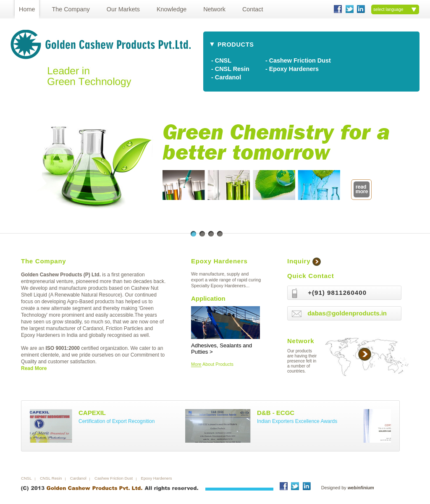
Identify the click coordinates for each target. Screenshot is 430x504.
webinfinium (361, 488)
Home (27, 9)
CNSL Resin (51, 478)
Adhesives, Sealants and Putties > (225, 345)
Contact (253, 9)
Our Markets (123, 9)
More (196, 364)
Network (214, 9)
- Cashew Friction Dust (298, 60)
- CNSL (221, 60)
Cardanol (78, 478)
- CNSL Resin (230, 69)
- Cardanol (226, 77)
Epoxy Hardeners (157, 478)
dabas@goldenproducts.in (347, 313)
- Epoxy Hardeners (292, 69)
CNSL (26, 478)
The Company (71, 9)
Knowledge (172, 9)
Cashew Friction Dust (114, 478)
